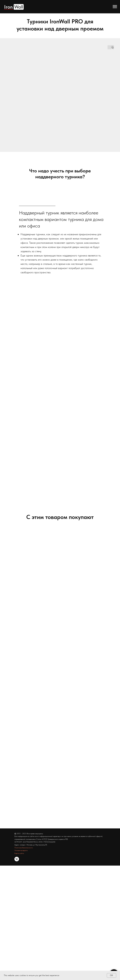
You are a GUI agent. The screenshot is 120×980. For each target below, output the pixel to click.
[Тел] (17, 859)
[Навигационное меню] (115, 7)
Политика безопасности (24, 848)
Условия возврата (21, 850)
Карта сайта (19, 853)
